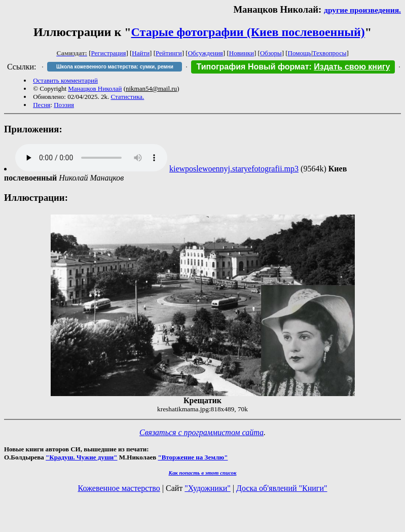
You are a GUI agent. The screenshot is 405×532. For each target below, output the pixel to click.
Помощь (300, 53)
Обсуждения (206, 53)
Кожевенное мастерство (119, 488)
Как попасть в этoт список (203, 473)
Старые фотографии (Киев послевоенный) (248, 32)
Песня (42, 105)
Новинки (242, 53)
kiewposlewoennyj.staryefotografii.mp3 (234, 169)
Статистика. (127, 97)
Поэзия (64, 105)
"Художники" (207, 488)
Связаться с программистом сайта (201, 432)
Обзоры (271, 53)
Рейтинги (169, 53)
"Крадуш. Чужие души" (82, 457)
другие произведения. (362, 10)
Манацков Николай (95, 88)
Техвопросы (330, 53)
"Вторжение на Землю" (193, 457)
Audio (91, 158)
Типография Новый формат (252, 67)
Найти (141, 53)
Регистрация (109, 53)
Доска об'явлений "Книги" (282, 488)
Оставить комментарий (65, 80)
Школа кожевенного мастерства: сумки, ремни (115, 67)
